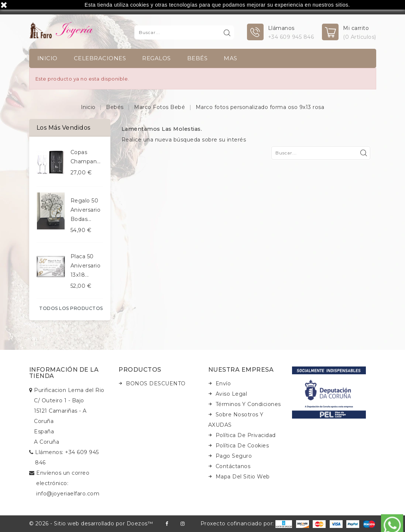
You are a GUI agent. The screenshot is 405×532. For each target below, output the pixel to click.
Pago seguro (234, 456)
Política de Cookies (242, 446)
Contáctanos (233, 466)
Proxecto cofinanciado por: (246, 524)
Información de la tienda (64, 373)
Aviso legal (231, 394)
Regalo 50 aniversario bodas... (86, 210)
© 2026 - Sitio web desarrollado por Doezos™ (91, 524)
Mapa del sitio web (243, 477)
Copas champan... (86, 157)
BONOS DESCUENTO (156, 383)
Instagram (183, 524)
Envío (223, 383)
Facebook (167, 524)
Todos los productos (71, 308)
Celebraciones (100, 58)
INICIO (47, 58)
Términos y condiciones (248, 404)
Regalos (157, 58)
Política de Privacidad (246, 435)
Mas (231, 58)
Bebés (198, 58)
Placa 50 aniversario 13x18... (86, 266)
